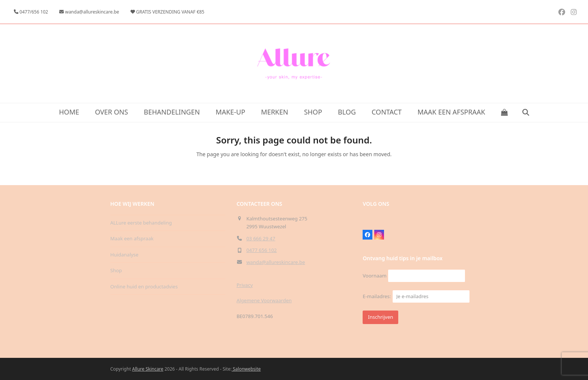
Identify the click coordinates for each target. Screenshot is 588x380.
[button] (505, 113)
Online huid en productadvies (144, 287)
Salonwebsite (246, 369)
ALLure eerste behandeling (141, 223)
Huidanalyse (124, 255)
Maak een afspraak (132, 238)
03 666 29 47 (261, 238)
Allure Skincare (148, 369)
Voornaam (374, 276)
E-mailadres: (416, 296)
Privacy (245, 285)
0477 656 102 (262, 250)
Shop (116, 270)
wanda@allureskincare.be (276, 262)
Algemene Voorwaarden (264, 300)
